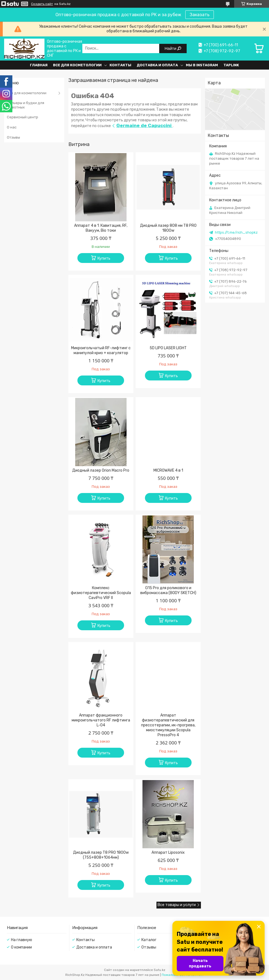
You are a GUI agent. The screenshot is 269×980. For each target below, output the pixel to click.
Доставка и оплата (157, 65)
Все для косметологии (77, 65)
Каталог (149, 940)
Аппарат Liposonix (168, 853)
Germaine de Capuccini (145, 125)
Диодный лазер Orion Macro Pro (101, 470)
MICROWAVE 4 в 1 (168, 470)
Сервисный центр (23, 117)
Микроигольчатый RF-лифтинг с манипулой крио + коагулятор (101, 350)
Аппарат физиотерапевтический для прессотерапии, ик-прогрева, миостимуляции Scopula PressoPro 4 (168, 725)
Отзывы (13, 137)
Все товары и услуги (177, 905)
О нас (12, 127)
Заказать (200, 15)
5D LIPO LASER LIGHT (168, 348)
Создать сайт (42, 4)
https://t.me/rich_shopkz (236, 232)
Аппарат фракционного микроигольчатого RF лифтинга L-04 (101, 720)
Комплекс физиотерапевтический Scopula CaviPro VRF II (101, 593)
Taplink (231, 65)
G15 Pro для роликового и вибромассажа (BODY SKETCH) (168, 590)
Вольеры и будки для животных (26, 105)
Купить (104, 258)
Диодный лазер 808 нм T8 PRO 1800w (168, 228)
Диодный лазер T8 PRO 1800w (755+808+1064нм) (101, 855)
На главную (22, 940)
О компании (21, 947)
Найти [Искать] (171, 48)
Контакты (120, 65)
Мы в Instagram (202, 65)
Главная (39, 65)
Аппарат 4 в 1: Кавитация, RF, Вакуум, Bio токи (101, 228)
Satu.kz (159, 970)
